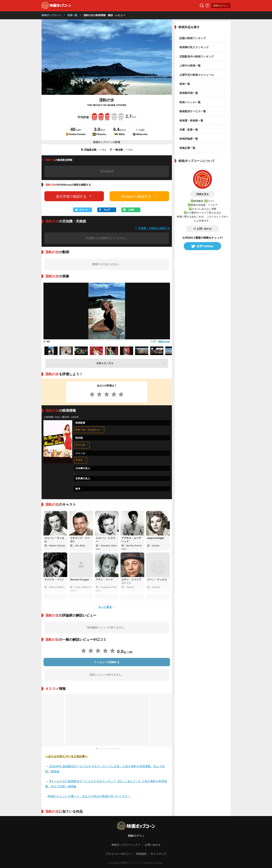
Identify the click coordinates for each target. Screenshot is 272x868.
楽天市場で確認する (74, 196)
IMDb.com (164, 342)
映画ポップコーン (51, 15)
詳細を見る (203, 194)
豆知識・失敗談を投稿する (152, 228)
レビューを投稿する (107, 662)
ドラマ (81, 460)
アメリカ (82, 445)
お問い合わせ (202, 229)
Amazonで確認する (139, 196)
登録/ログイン (221, 6)
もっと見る (107, 607)
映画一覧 (72, 15)
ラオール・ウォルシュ (89, 430)
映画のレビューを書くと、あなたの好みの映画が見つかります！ (89, 796)
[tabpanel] (107, 720)
